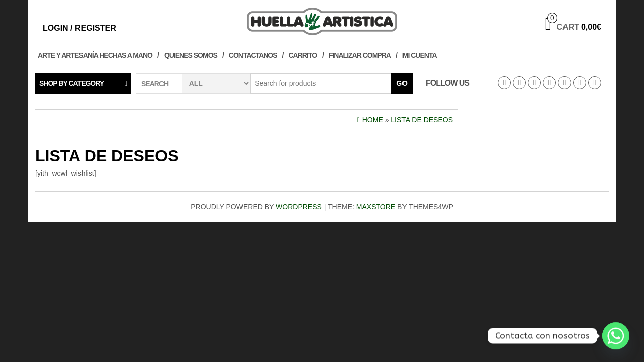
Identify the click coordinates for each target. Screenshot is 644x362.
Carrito (303, 55)
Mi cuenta (420, 55)
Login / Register (79, 28)
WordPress (299, 207)
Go (402, 83)
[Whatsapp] (616, 336)
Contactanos (253, 55)
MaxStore (376, 207)
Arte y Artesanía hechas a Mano (95, 55)
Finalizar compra (360, 55)
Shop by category (71, 83)
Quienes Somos (191, 55)
